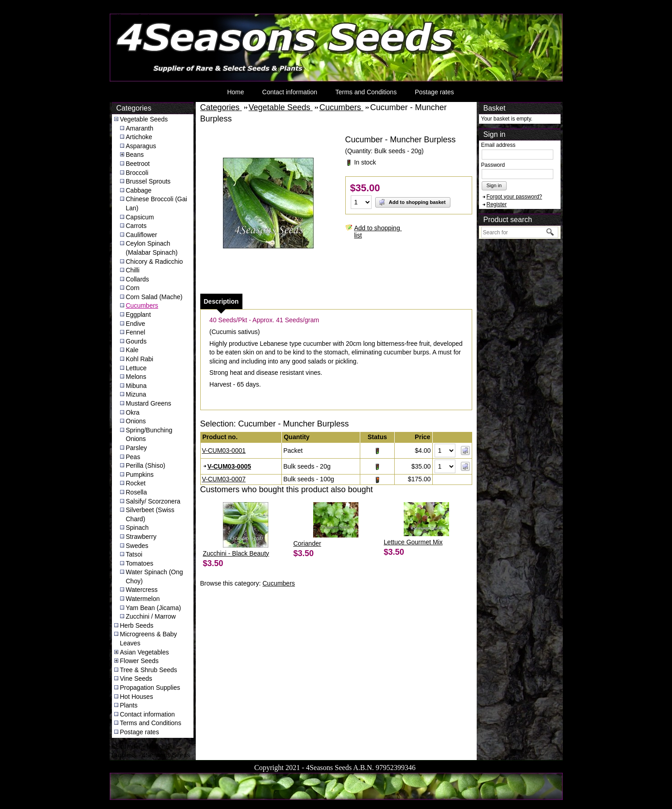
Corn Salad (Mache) (154, 297)
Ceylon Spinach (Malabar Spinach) (152, 248)
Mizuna (136, 394)
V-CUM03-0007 (224, 479)
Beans (135, 155)
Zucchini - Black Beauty (236, 553)
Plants (129, 705)
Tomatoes (140, 563)
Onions (136, 421)
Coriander (307, 543)
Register (497, 204)
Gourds (136, 341)
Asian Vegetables (145, 652)
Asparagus (141, 146)
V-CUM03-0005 (230, 466)
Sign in (494, 185)
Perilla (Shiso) (146, 465)
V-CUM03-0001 (224, 451)
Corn (133, 288)
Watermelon (143, 599)
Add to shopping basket (412, 202)
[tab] (221, 301)
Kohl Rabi (140, 359)
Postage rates (434, 92)
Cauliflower (142, 235)
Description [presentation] (221, 301)
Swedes (137, 546)
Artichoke (139, 137)
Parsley (137, 448)
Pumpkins (140, 475)
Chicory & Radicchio (155, 262)
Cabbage (139, 190)
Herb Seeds (137, 625)
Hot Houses (137, 697)
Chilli (133, 270)
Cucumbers (142, 305)
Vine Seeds (136, 678)
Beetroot (138, 164)
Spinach (138, 528)
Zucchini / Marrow (151, 616)
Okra (133, 412)
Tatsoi (134, 554)
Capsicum (140, 217)
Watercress (142, 590)
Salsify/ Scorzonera (153, 501)
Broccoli (137, 173)
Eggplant (138, 315)
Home (235, 92)
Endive (136, 324)
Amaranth (140, 128)
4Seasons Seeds (134, 16)
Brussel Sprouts (148, 181)
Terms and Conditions (366, 92)
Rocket (136, 483)
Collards (138, 279)
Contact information (290, 92)
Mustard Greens (149, 403)
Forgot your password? (515, 197)
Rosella (137, 492)
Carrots (136, 226)
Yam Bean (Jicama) (154, 608)
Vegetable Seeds (144, 119)
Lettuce (136, 368)
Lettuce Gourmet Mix (413, 542)
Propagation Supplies (150, 688)
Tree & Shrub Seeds (149, 670)
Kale (132, 350)
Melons (136, 377)
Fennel (136, 332)
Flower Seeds (140, 661)
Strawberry (141, 537)
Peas (133, 457)
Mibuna (136, 386)
